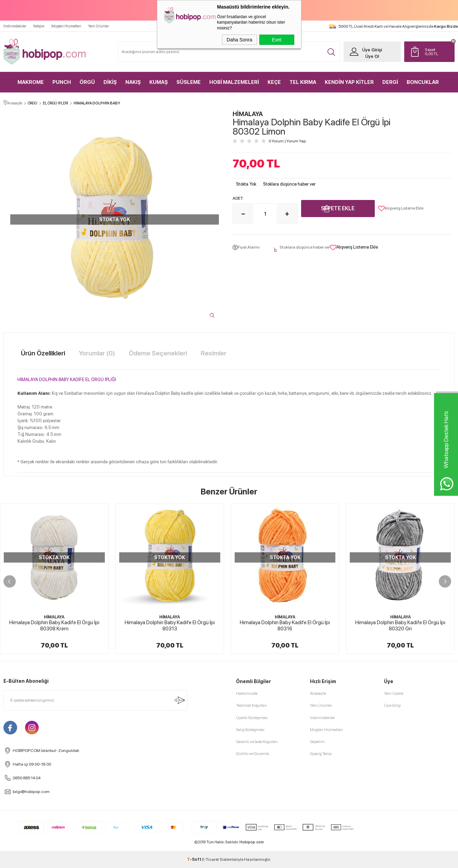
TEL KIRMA (303, 82)
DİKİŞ (110, 82)
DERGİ (390, 82)
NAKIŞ (133, 82)
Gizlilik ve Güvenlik (253, 754)
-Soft (195, 859)
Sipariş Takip (321, 754)
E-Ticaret (211, 859)
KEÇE (274, 82)
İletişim (39, 26)
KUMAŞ (159, 82)
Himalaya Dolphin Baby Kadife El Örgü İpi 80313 (170, 626)
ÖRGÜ (87, 82)
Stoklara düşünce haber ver (289, 184)
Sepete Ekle (338, 208)
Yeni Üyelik (394, 693)
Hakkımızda (247, 693)
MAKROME (31, 82)
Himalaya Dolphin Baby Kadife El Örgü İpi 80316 (285, 626)
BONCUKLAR (423, 82)
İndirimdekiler (15, 26)
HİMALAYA (54, 617)
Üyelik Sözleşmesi (252, 718)
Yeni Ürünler (98, 26)
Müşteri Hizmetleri (66, 26)
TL (438, 52)
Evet (276, 40)
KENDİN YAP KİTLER (349, 82)
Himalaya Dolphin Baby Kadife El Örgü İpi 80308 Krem (54, 626)
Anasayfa (318, 693)
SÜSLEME (189, 82)
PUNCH (62, 82)
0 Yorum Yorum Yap (287, 141)
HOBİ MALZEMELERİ (234, 82)
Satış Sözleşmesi (250, 730)
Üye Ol (372, 56)
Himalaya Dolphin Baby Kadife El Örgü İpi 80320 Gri (400, 626)
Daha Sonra (240, 40)
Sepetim (317, 742)
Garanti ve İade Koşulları (257, 742)
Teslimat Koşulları (251, 705)
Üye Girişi (372, 50)
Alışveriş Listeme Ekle (401, 209)
